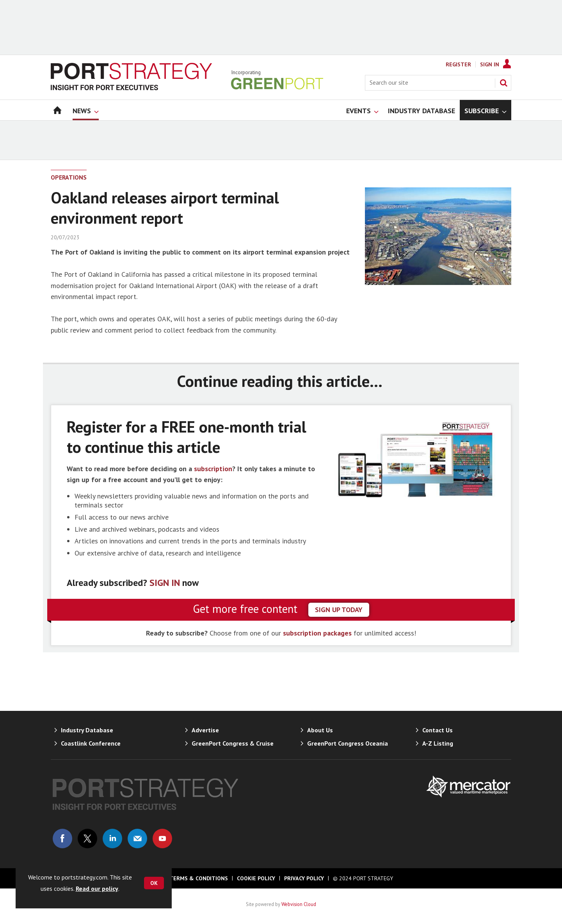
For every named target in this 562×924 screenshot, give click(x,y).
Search (503, 83)
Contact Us (438, 730)
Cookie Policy (256, 878)
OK (154, 883)
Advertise (205, 730)
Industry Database (87, 730)
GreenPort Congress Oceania (348, 743)
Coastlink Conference (91, 743)
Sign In (490, 64)
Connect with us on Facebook (62, 839)
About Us (320, 730)
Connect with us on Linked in (112, 839)
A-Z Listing (438, 743)
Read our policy (97, 888)
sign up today (339, 610)
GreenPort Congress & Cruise (233, 743)
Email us (137, 839)
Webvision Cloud (299, 904)
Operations (69, 177)
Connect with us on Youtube (162, 839)
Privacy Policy (304, 878)
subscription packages (317, 633)
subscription (213, 469)
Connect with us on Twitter (87, 839)
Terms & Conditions (199, 878)
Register (458, 64)
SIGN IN (165, 583)
